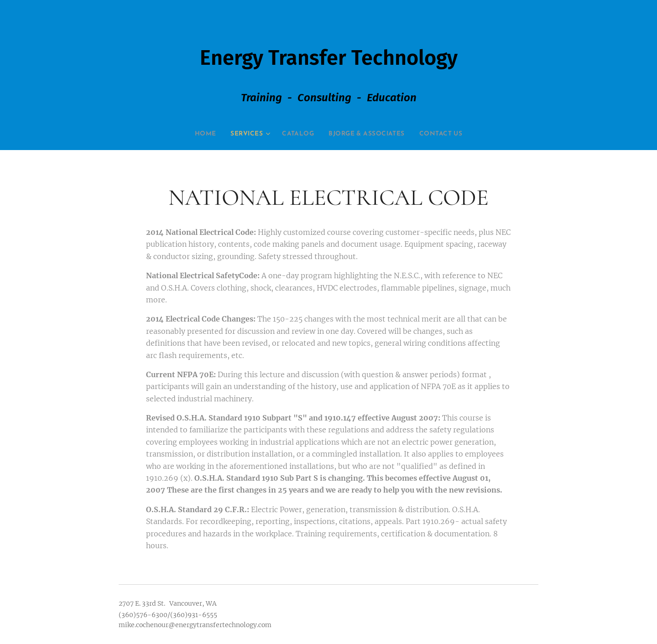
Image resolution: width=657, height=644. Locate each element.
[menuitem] (192, 134)
